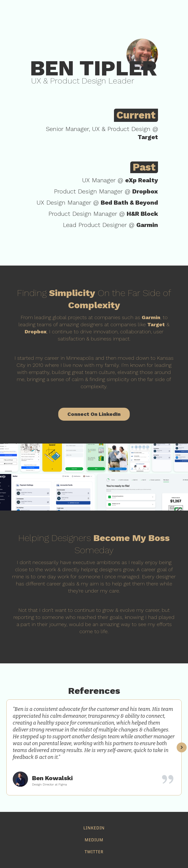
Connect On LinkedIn (94, 414)
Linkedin (94, 828)
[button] (182, 747)
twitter (94, 852)
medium (94, 840)
